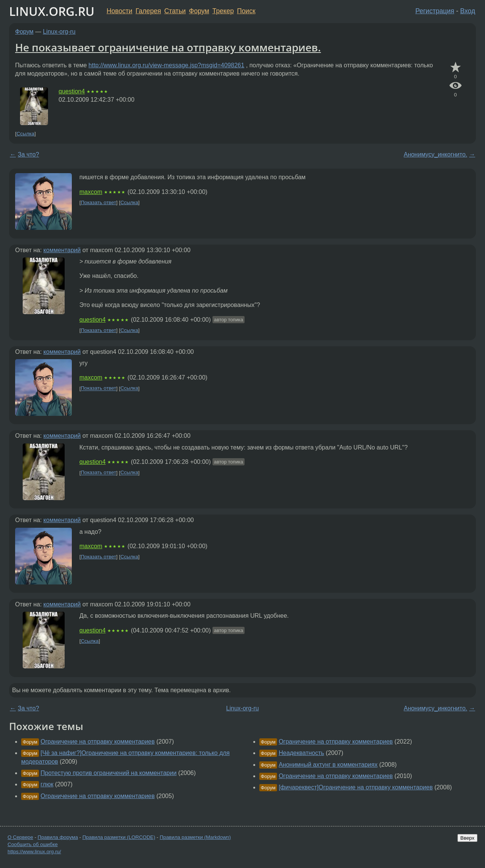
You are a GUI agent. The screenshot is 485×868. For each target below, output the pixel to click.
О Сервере (20, 837)
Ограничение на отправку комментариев (98, 742)
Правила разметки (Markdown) (195, 837)
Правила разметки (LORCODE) (119, 837)
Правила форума (58, 837)
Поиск (246, 11)
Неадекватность (301, 753)
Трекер (223, 11)
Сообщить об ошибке (33, 844)
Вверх (467, 838)
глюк (47, 784)
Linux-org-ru (59, 32)
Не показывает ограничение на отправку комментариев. (168, 47)
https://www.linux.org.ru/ (34, 852)
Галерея (148, 11)
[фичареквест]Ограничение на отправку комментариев (356, 787)
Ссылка (26, 134)
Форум (199, 11)
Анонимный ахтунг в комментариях (328, 765)
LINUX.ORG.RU (52, 11)
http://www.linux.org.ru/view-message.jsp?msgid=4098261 (166, 65)
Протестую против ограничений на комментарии (108, 773)
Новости (119, 11)
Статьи (175, 11)
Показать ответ (99, 202)
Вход (468, 11)
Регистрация (435, 11)
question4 (72, 91)
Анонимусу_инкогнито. (435, 154)
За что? (28, 154)
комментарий (62, 250)
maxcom (91, 192)
